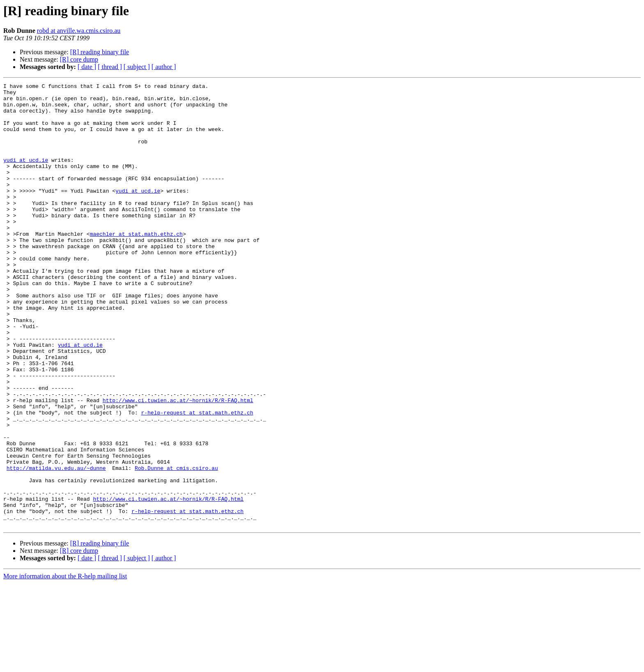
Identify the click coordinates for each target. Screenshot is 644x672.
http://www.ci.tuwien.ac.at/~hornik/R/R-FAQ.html (178, 464)
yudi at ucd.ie (26, 176)
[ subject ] (137, 67)
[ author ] (164, 67)
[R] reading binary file (100, 52)
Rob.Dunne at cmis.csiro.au (176, 545)
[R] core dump (79, 59)
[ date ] (87, 67)
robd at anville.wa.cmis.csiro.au (79, 31)
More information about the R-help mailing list (65, 665)
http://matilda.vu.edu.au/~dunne (56, 545)
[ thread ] (110, 67)
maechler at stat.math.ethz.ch (136, 265)
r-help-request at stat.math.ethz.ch (197, 479)
